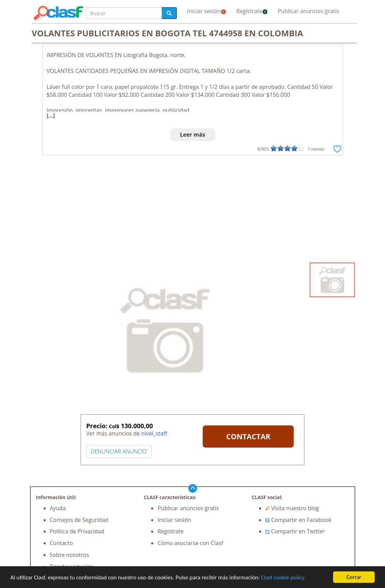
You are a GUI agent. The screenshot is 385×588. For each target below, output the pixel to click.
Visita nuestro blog (292, 508)
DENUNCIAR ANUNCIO (119, 451)
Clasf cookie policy (283, 577)
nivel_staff (154, 433)
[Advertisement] (193, 211)
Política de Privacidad (77, 531)
